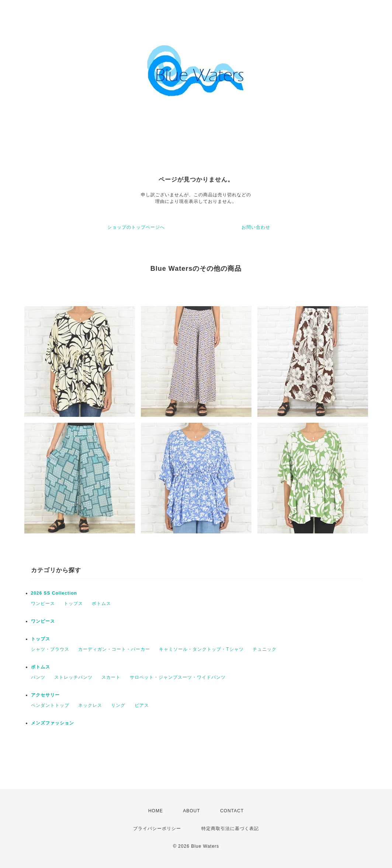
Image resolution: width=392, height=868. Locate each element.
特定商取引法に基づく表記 (230, 829)
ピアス (142, 705)
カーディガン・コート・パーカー (114, 649)
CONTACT (232, 811)
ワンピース (43, 604)
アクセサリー (45, 695)
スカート (111, 677)
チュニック (265, 649)
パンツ (38, 677)
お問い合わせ (256, 227)
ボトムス (101, 604)
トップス (73, 604)
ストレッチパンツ (73, 677)
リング (118, 705)
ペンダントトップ (50, 705)
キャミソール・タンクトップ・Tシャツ (201, 649)
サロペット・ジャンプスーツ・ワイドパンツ (178, 677)
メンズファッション (53, 723)
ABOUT (191, 811)
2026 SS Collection (54, 593)
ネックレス (90, 705)
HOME (156, 811)
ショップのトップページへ (136, 227)
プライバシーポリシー (157, 829)
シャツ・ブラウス (50, 649)
